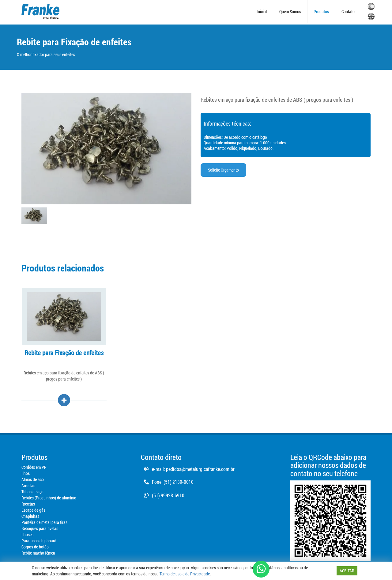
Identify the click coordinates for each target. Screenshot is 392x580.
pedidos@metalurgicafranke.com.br (200, 469)
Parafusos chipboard (39, 541)
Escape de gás (33, 510)
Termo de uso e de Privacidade (185, 574)
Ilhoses (27, 535)
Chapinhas (30, 516)
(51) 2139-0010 (179, 482)
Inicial (262, 11)
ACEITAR (347, 571)
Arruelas (28, 485)
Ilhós (26, 473)
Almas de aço (33, 479)
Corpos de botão (35, 547)
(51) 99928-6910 (163, 495)
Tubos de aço (32, 492)
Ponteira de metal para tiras (44, 522)
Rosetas (28, 504)
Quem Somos (290, 11)
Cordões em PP (34, 467)
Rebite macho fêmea (38, 553)
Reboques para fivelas (40, 528)
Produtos (321, 11)
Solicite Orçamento (223, 170)
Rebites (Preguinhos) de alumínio (49, 498)
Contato (348, 11)
